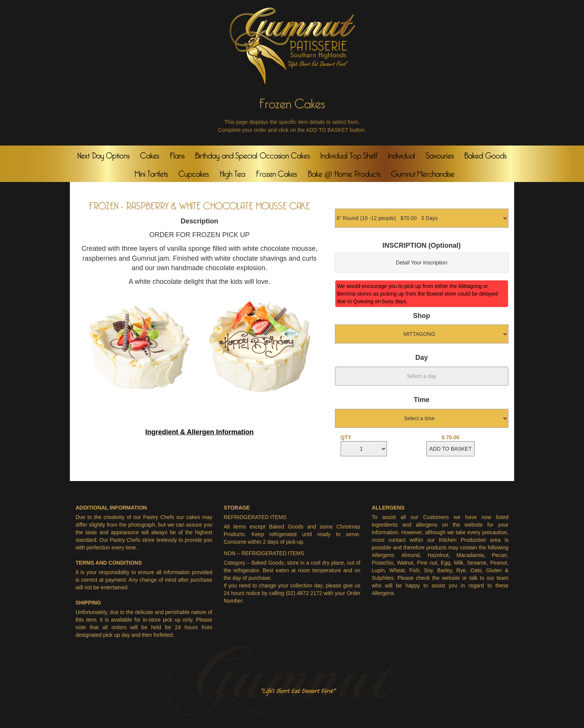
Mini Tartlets (152, 172)
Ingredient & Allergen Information (200, 432)
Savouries (440, 154)
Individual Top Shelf (349, 154)
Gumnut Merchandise (423, 172)
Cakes (150, 154)
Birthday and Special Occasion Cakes (252, 154)
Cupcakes (194, 172)
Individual (402, 154)
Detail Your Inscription (422, 263)
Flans (177, 154)
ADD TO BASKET (451, 449)
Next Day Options (103, 154)
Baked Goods (485, 154)
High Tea (233, 172)
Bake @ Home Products (344, 172)
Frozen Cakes (277, 172)
